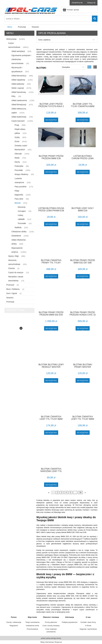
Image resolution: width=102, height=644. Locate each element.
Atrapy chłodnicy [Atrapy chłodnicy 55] (21, 174)
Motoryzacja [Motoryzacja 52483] (11, 39)
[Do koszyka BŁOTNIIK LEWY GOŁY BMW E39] (83, 224)
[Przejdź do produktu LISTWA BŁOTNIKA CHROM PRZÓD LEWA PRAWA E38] (83, 140)
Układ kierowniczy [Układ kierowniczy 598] (19, 76)
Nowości (10, 298)
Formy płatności (51, 622)
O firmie (88, 626)
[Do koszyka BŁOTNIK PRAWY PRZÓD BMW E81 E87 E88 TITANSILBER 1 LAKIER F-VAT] (83, 276)
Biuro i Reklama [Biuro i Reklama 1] (13, 289)
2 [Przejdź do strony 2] (57, 493)
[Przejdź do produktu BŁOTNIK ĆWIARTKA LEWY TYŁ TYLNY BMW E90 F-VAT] (83, 401)
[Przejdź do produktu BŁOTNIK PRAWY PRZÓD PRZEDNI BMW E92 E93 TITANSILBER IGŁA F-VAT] (51, 297)
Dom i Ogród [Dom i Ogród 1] (12, 293)
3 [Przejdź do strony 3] (62, 493)
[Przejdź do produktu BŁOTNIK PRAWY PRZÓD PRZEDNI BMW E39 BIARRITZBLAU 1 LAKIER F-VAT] (51, 140)
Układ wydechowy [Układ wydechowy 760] (19, 117)
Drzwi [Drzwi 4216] (17, 141)
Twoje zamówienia (32, 622)
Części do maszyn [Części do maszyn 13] (16, 272)
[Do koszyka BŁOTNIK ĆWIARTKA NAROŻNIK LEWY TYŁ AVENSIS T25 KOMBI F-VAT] (51, 485)
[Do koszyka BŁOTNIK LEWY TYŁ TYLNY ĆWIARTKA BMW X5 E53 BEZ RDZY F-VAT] (83, 120)
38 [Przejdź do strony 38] (80, 493)
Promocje (10, 302)
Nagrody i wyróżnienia (88, 629)
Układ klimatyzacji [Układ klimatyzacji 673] (19, 105)
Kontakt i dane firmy (88, 622)
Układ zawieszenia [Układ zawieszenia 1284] (19, 100)
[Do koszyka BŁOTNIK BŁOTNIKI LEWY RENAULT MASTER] (51, 380)
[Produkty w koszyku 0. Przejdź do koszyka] (71, 10)
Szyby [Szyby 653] (17, 137)
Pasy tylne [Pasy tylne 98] (19, 199)
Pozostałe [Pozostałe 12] (22, 223)
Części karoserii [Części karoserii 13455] (18, 121)
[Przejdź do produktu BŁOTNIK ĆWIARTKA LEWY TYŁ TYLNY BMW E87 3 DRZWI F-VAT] (51, 401)
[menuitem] (10, 27)
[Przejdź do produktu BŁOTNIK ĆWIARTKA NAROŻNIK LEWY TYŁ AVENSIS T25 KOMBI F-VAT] (51, 453)
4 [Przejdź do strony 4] (66, 493)
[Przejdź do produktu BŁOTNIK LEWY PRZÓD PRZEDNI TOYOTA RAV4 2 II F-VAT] (51, 88)
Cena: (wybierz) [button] (44, 40)
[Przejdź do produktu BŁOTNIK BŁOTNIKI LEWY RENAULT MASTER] (51, 349)
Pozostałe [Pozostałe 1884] (19, 170)
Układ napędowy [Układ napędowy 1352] (18, 80)
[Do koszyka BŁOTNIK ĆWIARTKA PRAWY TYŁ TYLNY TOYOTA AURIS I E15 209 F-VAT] (51, 276)
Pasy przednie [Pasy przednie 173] (21, 187)
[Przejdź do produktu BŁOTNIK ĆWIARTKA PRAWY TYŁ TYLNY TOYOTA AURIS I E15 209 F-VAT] (51, 244)
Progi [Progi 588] (17, 125)
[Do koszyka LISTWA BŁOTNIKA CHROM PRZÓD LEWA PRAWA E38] (83, 172)
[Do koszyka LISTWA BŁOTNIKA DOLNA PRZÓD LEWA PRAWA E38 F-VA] (51, 224)
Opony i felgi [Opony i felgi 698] (13, 256)
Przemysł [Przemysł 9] (10, 285)
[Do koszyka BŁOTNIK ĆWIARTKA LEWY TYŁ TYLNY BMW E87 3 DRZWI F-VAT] (51, 433)
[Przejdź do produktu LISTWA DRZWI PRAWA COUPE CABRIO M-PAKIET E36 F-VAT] (19, 340)
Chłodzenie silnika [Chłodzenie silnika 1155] (19, 232)
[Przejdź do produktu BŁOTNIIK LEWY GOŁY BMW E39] (83, 192)
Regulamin (14, 626)
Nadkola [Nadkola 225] (18, 227)
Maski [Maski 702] (17, 158)
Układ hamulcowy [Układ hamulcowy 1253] (19, 92)
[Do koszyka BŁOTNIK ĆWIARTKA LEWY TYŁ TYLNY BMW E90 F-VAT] (83, 433)
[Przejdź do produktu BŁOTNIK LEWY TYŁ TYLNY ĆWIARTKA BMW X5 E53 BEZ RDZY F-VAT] (83, 88)
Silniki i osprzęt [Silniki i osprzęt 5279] (18, 88)
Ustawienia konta (32, 626)
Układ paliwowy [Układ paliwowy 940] (18, 84)
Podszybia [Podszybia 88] (19, 166)
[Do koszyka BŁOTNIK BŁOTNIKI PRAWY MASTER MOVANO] (83, 380)
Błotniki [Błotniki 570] (18, 203)
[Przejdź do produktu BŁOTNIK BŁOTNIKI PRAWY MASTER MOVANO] (83, 349)
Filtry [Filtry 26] (13, 96)
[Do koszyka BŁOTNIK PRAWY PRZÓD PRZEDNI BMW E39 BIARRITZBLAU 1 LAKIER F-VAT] (51, 172)
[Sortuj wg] (73, 67)
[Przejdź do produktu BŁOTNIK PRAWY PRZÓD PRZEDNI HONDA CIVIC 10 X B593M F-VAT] (83, 297)
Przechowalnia (32, 629)
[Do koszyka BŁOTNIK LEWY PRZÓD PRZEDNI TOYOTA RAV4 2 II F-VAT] (51, 120)
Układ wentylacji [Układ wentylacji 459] (18, 51)
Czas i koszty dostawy (51, 626)
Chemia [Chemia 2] (11, 268)
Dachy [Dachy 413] (17, 162)
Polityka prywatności (70, 622)
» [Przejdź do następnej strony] (85, 493)
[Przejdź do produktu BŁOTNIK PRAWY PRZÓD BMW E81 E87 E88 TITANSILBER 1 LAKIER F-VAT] (83, 244)
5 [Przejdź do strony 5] (70, 493)
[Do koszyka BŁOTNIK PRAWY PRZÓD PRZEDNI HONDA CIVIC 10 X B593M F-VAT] (83, 328)
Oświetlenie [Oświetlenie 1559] (16, 236)
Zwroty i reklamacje (14, 622)
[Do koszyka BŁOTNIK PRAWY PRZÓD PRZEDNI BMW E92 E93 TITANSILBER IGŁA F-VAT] (51, 328)
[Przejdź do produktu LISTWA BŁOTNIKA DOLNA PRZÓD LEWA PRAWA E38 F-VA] (51, 192)
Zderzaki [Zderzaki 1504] (18, 154)
